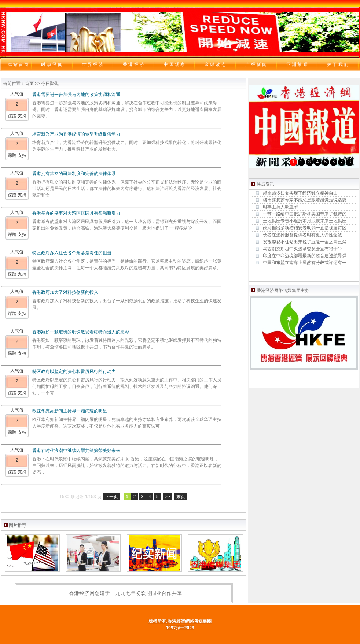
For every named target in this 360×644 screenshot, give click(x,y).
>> (168, 497)
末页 (181, 497)
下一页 (111, 497)
